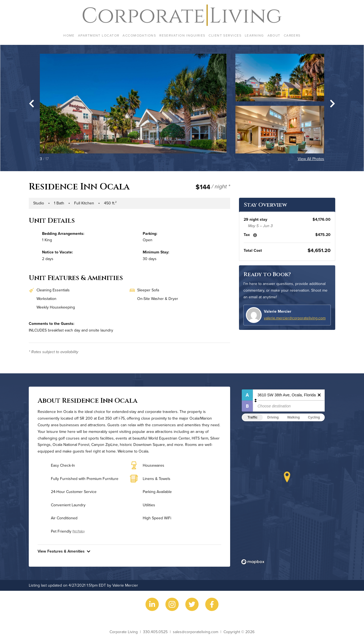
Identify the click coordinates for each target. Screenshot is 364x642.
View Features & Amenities (64, 551)
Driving (273, 417)
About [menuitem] (274, 35)
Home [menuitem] (69, 35)
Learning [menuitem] (254, 35)
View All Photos (311, 159)
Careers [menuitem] (292, 35)
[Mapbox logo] (253, 562)
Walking (293, 417)
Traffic (253, 417)
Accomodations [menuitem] (139, 35)
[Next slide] (332, 104)
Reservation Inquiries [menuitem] (182, 35)
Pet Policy (79, 531)
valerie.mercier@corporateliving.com (295, 318)
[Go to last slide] (32, 104)
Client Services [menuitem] (225, 35)
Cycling (314, 417)
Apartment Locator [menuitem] (99, 35)
